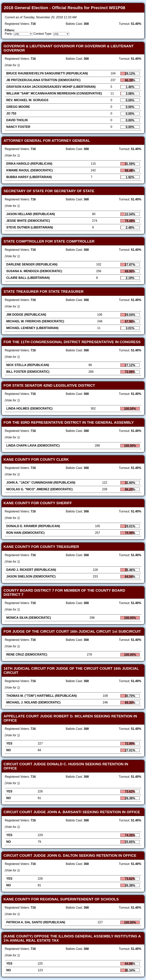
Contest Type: (43, 34)
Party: (9, 34)
